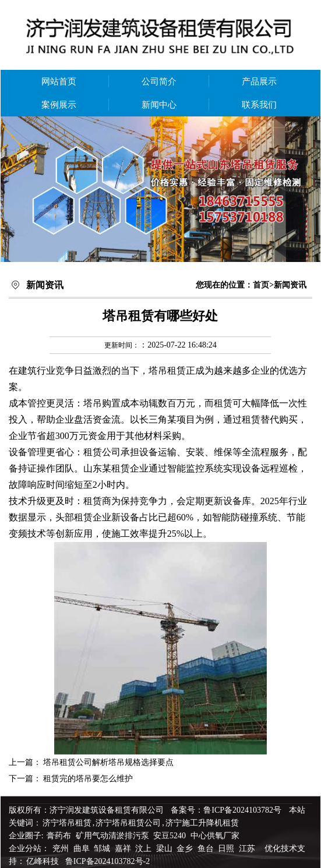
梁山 (165, 848)
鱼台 (207, 848)
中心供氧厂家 (215, 836)
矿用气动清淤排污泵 (114, 836)
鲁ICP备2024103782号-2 (107, 861)
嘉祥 (124, 848)
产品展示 (259, 82)
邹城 (103, 848)
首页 (261, 285)
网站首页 (59, 82)
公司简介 (159, 82)
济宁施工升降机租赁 (202, 823)
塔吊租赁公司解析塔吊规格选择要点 (108, 762)
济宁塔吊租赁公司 (128, 823)
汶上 (144, 848)
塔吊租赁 (167, 371)
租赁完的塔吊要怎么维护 (88, 779)
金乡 (186, 848)
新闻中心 (159, 105)
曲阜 (83, 848)
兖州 (62, 848)
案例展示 (59, 105)
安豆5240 (170, 836)
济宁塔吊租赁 (67, 823)
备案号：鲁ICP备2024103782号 (226, 810)
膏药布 (59, 836)
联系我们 (259, 105)
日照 (227, 848)
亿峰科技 (43, 861)
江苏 (248, 848)
